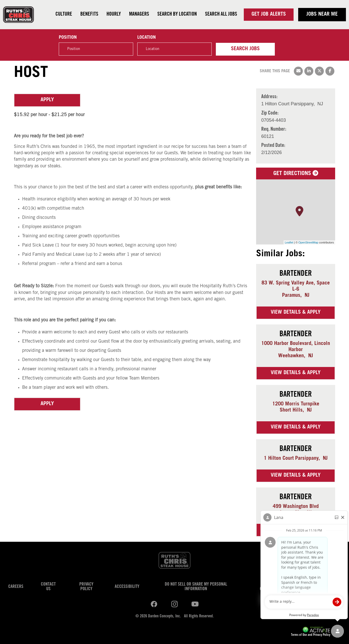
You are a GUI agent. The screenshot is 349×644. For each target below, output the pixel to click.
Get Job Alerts (269, 15)
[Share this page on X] (319, 71)
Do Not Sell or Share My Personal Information (196, 587)
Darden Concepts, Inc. (164, 616)
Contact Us (48, 587)
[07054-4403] (274, 120)
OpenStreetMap (308, 242)
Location (147, 38)
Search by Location (177, 15)
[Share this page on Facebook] (330, 71)
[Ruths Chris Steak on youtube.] (174, 604)
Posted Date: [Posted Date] (273, 146)
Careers (16, 587)
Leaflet (289, 242)
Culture (64, 15)
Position (68, 38)
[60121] (274, 136)
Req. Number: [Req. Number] (274, 130)
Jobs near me (322, 15)
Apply (47, 100)
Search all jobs (221, 15)
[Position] (96, 49)
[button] (205, 49)
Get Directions (296, 174)
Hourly (114, 15)
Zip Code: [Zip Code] (270, 114)
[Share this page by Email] (298, 71)
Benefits (89, 15)
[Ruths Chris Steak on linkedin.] (154, 604)
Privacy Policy (86, 587)
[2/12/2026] (273, 153)
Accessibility (127, 587)
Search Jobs (245, 49)
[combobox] (174, 49)
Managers (139, 15)
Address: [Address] (269, 97)
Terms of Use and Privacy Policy (311, 635)
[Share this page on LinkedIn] (309, 71)
